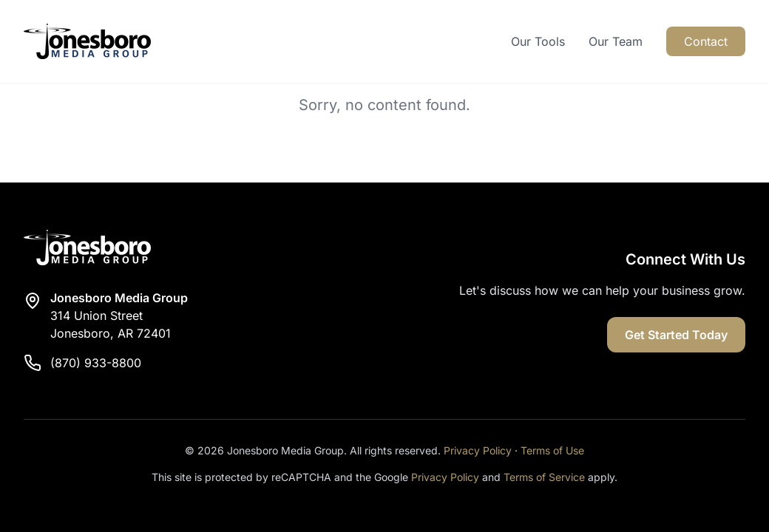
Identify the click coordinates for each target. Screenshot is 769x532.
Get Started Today (676, 335)
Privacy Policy (478, 450)
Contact (706, 41)
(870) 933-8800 (96, 363)
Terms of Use (552, 450)
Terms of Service (544, 477)
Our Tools (538, 41)
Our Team (616, 41)
